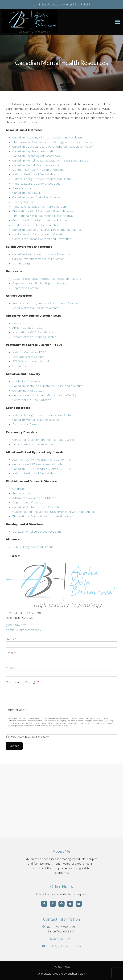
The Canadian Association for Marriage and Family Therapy (52, 142)
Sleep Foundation (24, 188)
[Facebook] (44, 904)
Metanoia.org (21, 263)
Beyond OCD (21, 323)
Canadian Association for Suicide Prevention (42, 254)
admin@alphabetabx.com (23, 630)
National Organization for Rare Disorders (39, 207)
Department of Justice (28, 502)
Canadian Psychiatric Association (34, 151)
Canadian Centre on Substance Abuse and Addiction (48, 386)
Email (11, 653)
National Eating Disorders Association (37, 184)
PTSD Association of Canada (31, 361)
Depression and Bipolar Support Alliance (39, 283)
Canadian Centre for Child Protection (37, 507)
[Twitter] (70, 904)
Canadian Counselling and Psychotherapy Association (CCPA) (53, 147)
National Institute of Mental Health (35, 174)
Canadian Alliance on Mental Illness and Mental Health (49, 230)
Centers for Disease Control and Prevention (42, 239)
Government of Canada (28, 391)
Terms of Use (16, 710)
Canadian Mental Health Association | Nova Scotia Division (51, 160)
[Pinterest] (61, 904)
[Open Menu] (118, 22)
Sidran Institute (23, 366)
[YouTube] (79, 904)
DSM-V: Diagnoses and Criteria (33, 547)
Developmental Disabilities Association (38, 532)
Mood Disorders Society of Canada (36, 308)
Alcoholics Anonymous (28, 381)
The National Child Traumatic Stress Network (43, 211)
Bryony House (22, 493)
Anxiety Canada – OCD (28, 328)
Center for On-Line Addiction (32, 400)
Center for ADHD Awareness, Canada (37, 464)
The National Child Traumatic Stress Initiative (43, 216)
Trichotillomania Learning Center (34, 337)
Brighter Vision (76, 974)
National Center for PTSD (29, 352)
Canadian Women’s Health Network (36, 197)
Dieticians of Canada (26, 424)
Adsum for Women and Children (34, 498)
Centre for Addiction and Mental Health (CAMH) (44, 395)
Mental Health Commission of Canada (38, 170)
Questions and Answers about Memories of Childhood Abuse (53, 512)
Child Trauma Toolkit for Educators (36, 225)
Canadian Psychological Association (36, 156)
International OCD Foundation (33, 332)
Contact (15, 556)
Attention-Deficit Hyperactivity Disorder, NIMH (43, 460)
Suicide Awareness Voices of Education (38, 259)
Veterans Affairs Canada (28, 357)
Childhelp (18, 489)
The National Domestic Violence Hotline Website (45, 516)
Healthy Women (23, 202)
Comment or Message (23, 682)
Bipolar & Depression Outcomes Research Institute (47, 279)
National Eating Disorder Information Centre (42, 179)
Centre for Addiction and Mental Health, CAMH (44, 440)
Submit (14, 746)
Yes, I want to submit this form (30, 737)
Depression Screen (26, 288)
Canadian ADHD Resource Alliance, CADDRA (42, 469)
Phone (10, 667)
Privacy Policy (61, 967)
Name (11, 638)
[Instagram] (53, 904)
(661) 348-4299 (16, 625)
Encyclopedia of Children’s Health (35, 444)
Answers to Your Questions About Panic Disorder (46, 303)
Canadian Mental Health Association (36, 165)
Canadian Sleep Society (28, 193)
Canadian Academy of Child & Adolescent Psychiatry (47, 137)
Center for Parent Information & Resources (42, 220)
